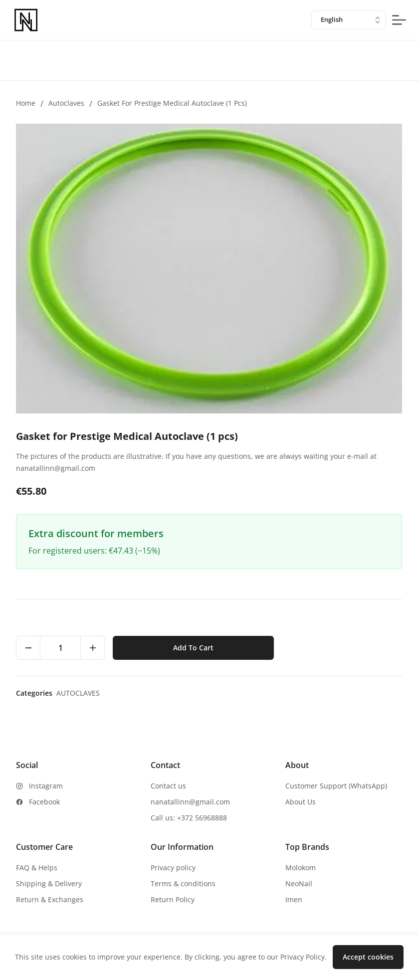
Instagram (46, 786)
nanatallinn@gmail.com (190, 802)
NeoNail (299, 883)
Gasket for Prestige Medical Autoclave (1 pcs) (172, 103)
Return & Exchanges (50, 899)
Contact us (168, 786)
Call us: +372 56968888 (189, 818)
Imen (294, 899)
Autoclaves (66, 103)
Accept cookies (368, 957)
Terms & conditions (183, 883)
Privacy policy (173, 868)
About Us (301, 802)
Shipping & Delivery (49, 883)
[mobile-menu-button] (399, 20)
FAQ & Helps (37, 868)
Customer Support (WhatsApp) (336, 786)
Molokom (301, 868)
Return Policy (173, 899)
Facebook (44, 802)
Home (26, 103)
